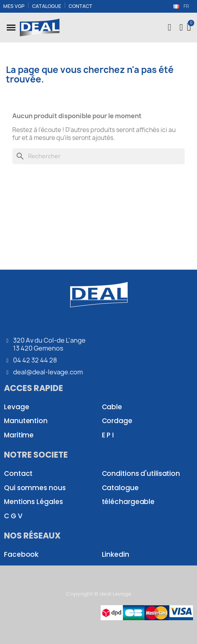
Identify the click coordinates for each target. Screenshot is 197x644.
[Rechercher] (98, 156)
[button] (11, 27)
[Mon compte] (181, 27)
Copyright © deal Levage (98, 594)
